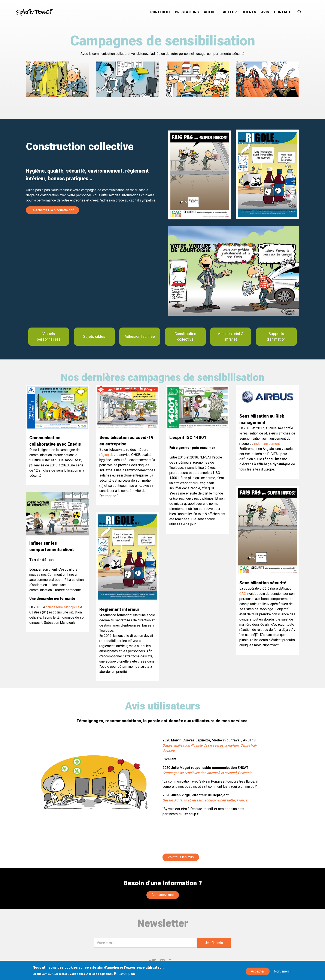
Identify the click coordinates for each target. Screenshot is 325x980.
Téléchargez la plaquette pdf (52, 210)
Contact (282, 12)
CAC (243, 594)
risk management (267, 444)
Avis (265, 12)
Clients (249, 12)
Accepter (258, 973)
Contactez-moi (163, 895)
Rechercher (301, 12)
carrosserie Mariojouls (63, 607)
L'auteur (229, 12)
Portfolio (160, 12)
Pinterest (162, 962)
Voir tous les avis (181, 857)
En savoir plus (124, 975)
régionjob (106, 455)
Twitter (152, 962)
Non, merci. (283, 973)
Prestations (187, 12)
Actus (210, 12)
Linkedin (173, 962)
